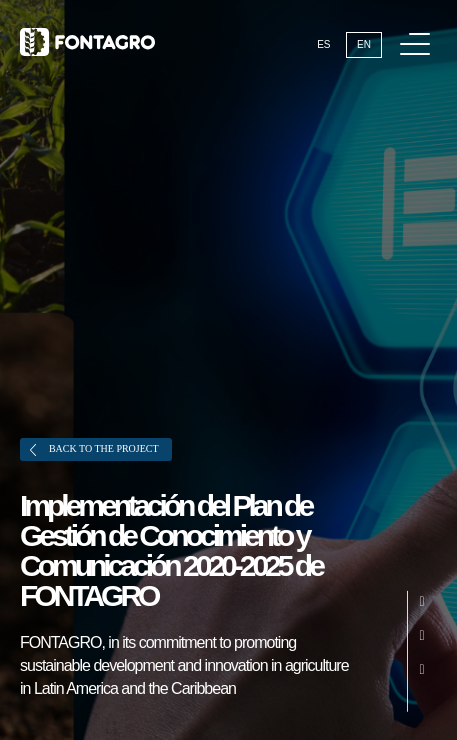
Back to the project (94, 449)
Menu (418, 33)
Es (323, 44)
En (364, 44)
